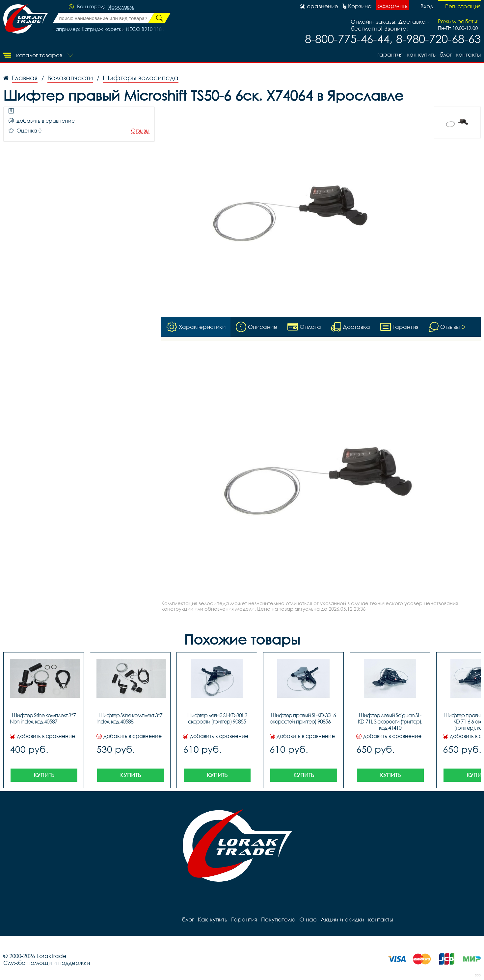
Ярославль (121, 7)
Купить (44, 775)
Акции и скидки (342, 919)
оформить (392, 6)
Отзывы (140, 131)
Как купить (421, 54)
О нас (308, 919)
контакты (468, 54)
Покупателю (278, 919)
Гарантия (390, 54)
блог (446, 54)
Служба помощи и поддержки (47, 963)
